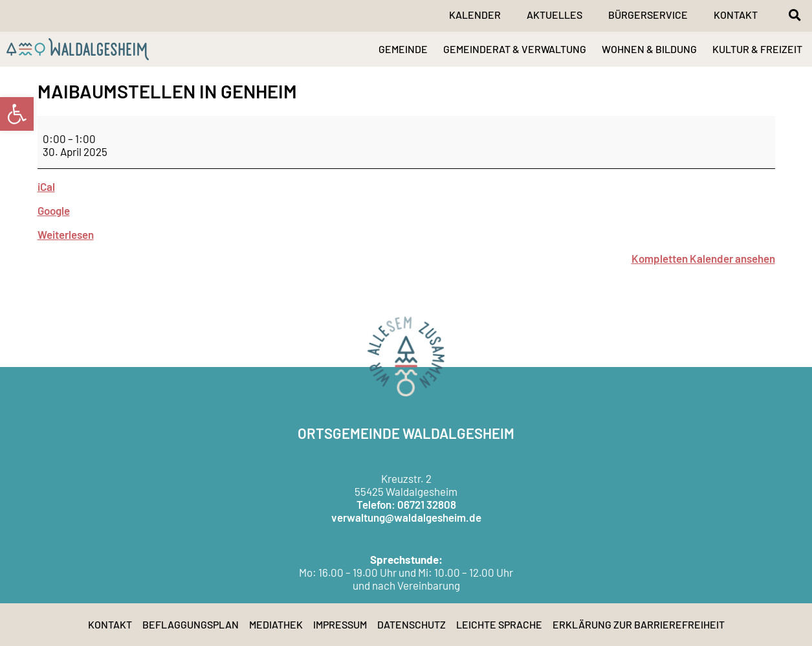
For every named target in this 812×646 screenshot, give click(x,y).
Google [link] (54, 210)
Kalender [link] (475, 15)
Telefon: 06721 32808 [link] (406, 504)
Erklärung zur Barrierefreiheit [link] (639, 624)
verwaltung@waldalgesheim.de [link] (406, 517)
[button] (795, 15)
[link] (17, 114)
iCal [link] (46, 186)
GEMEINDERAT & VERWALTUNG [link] (515, 49)
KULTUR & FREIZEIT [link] (757, 49)
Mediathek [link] (276, 624)
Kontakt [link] (736, 15)
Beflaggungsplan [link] (191, 624)
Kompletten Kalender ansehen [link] (703, 258)
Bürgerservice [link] (648, 15)
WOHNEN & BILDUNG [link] (649, 49)
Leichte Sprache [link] (499, 624)
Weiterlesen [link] (66, 234)
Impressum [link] (340, 624)
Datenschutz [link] (411, 624)
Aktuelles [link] (554, 15)
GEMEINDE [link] (403, 49)
